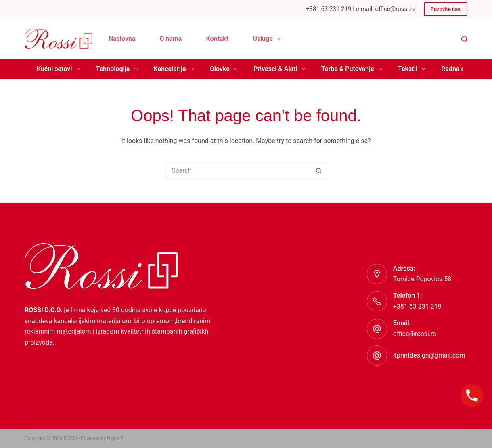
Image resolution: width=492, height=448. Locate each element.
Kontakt (217, 39)
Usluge (268, 39)
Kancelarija (175, 69)
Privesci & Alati (281, 69)
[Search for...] (238, 170)
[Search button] (319, 170)
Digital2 (115, 438)
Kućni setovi (60, 69)
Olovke (225, 69)
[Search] (464, 39)
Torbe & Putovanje (353, 69)
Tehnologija (118, 69)
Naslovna (122, 39)
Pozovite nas (446, 9)
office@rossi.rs (415, 334)
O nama (171, 39)
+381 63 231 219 (417, 306)
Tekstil (413, 69)
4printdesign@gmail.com (429, 355)
